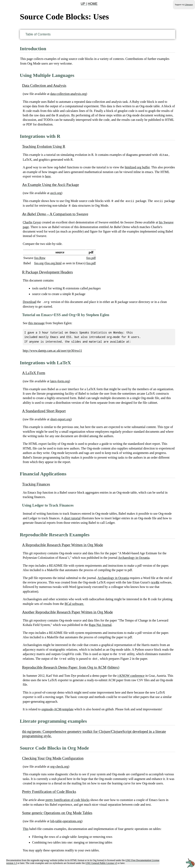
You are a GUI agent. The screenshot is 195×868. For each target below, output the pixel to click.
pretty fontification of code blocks (68, 799)
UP (83, 4)
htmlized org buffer (137, 167)
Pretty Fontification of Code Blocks (49, 790)
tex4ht (155, 582)
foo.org (39, 263)
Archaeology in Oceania (134, 557)
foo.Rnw (40, 257)
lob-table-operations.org (66, 820)
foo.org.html (54, 263)
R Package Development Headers (47, 271)
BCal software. (74, 603)
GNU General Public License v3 (101, 862)
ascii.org (56, 193)
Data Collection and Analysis (44, 86)
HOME (93, 4)
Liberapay (189, 5)
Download (29, 301)
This (25, 828)
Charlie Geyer (32, 222)
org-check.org (59, 765)
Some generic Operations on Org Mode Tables (57, 812)
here (48, 176)
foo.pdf (91, 257)
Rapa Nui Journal (100, 624)
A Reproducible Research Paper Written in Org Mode (63, 544)
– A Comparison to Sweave (55, 213)
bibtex (113, 666)
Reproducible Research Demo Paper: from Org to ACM (64, 666)
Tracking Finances (36, 483)
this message (37, 322)
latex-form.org (60, 380)
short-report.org (60, 418)
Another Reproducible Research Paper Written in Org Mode (67, 611)
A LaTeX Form (34, 372)
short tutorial (72, 517)
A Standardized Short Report (44, 410)
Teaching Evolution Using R (44, 146)
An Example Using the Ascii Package (50, 184)
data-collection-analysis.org (68, 94)
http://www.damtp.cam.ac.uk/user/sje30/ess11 (52, 350)
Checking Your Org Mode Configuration (53, 757)
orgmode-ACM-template (58, 708)
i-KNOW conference (131, 674)
